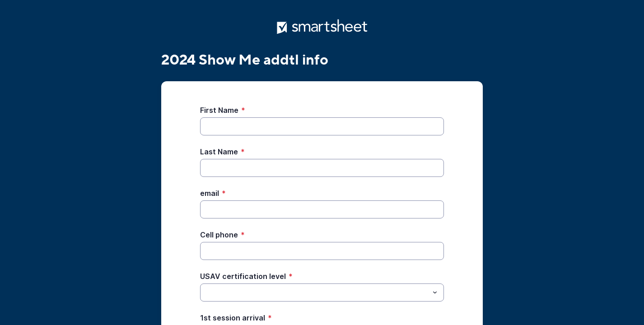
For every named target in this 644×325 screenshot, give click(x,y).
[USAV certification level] (315, 292)
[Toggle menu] (435, 292)
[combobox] (322, 292)
